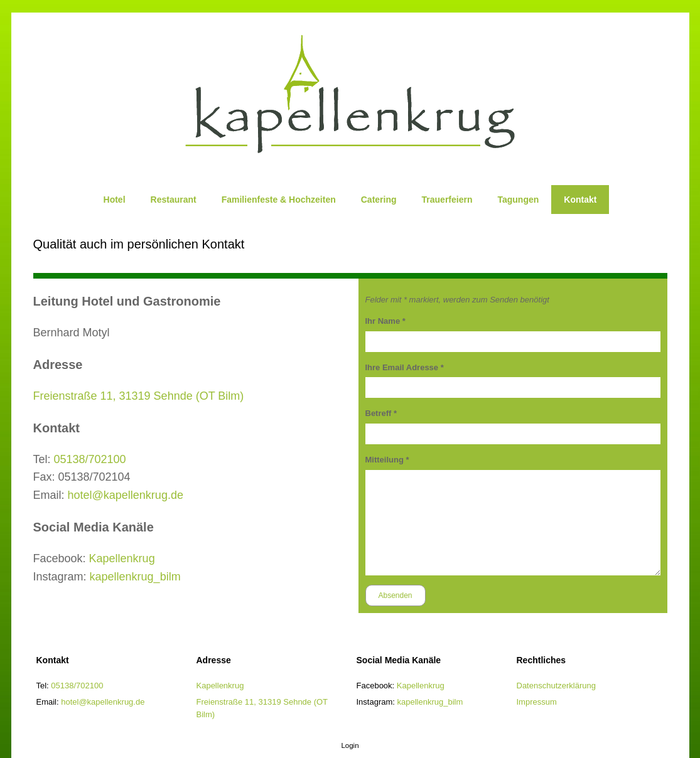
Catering (379, 200)
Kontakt (580, 200)
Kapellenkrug (122, 558)
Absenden (396, 595)
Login (350, 745)
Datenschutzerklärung (556, 686)
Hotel (115, 200)
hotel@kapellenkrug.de (126, 495)
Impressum (537, 702)
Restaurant (174, 200)
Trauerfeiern (447, 200)
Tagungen (518, 200)
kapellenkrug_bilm (135, 577)
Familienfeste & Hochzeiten (279, 200)
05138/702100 (90, 459)
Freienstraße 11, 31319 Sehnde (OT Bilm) (139, 396)
